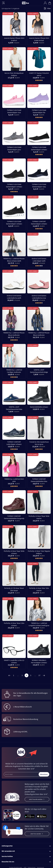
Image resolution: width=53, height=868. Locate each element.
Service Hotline (26, 856)
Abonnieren (44, 774)
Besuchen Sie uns (26, 862)
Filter (47, 8)
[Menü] (3, 3)
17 (39, 675)
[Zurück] (9, 675)
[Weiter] (44, 675)
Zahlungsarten (26, 846)
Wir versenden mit (26, 851)
